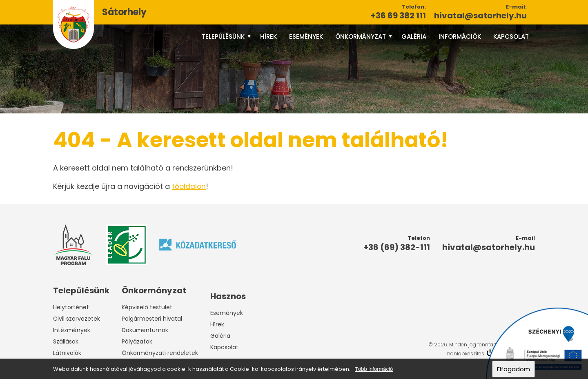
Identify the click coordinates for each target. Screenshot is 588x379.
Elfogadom (513, 369)
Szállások (66, 341)
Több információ (374, 369)
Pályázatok (137, 341)
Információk (460, 37)
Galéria (414, 37)
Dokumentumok (145, 330)
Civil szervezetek (77, 319)
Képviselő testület (147, 307)
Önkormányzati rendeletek (160, 353)
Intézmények (72, 330)
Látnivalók (67, 353)
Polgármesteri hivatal (152, 319)
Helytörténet (71, 307)
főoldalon (189, 186)
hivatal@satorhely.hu (480, 16)
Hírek (268, 37)
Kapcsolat (511, 37)
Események (306, 37)
